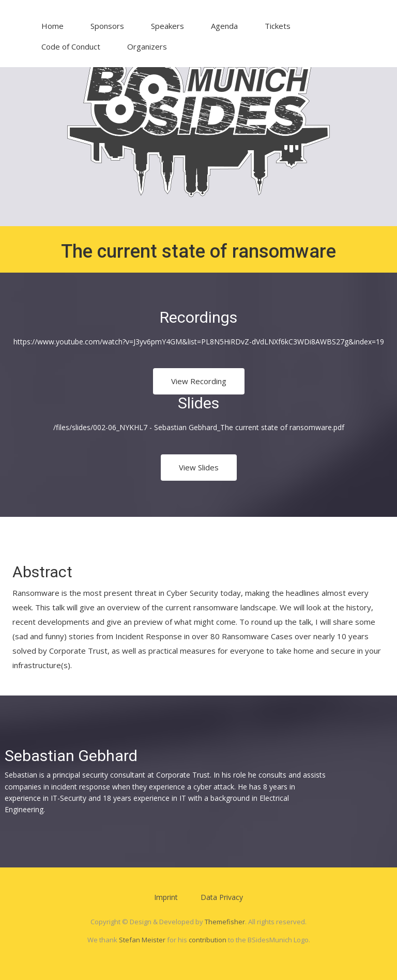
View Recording (199, 381)
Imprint (166, 897)
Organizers (147, 46)
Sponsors (107, 26)
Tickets (278, 26)
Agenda (224, 26)
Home (52, 26)
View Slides (199, 467)
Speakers (167, 26)
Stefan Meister (142, 940)
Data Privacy (222, 897)
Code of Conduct (71, 46)
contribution (208, 940)
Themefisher (225, 922)
